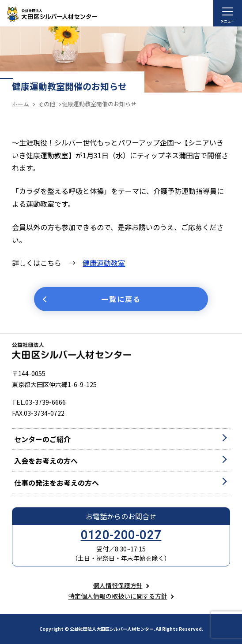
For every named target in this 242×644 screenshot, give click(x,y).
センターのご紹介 (42, 439)
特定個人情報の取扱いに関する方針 (118, 596)
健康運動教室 (104, 263)
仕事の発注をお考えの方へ (57, 483)
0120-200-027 (121, 535)
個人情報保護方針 (118, 585)
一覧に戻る (121, 299)
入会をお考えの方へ (46, 461)
